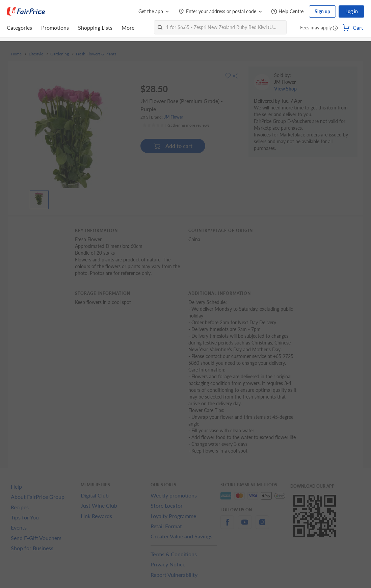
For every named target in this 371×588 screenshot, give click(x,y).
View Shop (285, 89)
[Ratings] (176, 125)
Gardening (60, 54)
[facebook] (227, 526)
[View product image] (39, 198)
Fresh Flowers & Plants (96, 54)
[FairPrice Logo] (26, 11)
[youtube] (245, 526)
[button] (335, 28)
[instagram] (262, 526)
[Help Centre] (287, 12)
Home (16, 54)
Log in (352, 11)
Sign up (322, 11)
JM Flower (174, 117)
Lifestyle (36, 54)
